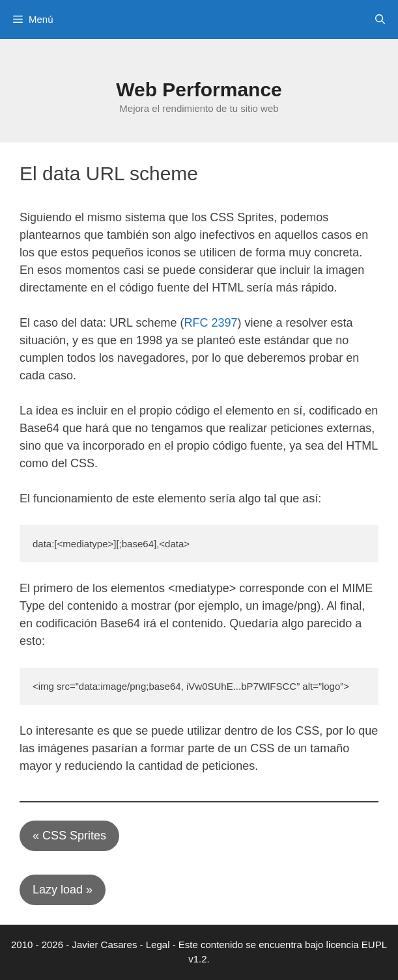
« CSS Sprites (69, 836)
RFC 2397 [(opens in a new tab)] (210, 323)
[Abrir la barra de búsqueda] (380, 20)
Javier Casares (104, 945)
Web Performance (199, 89)
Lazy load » (63, 890)
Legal (158, 945)
